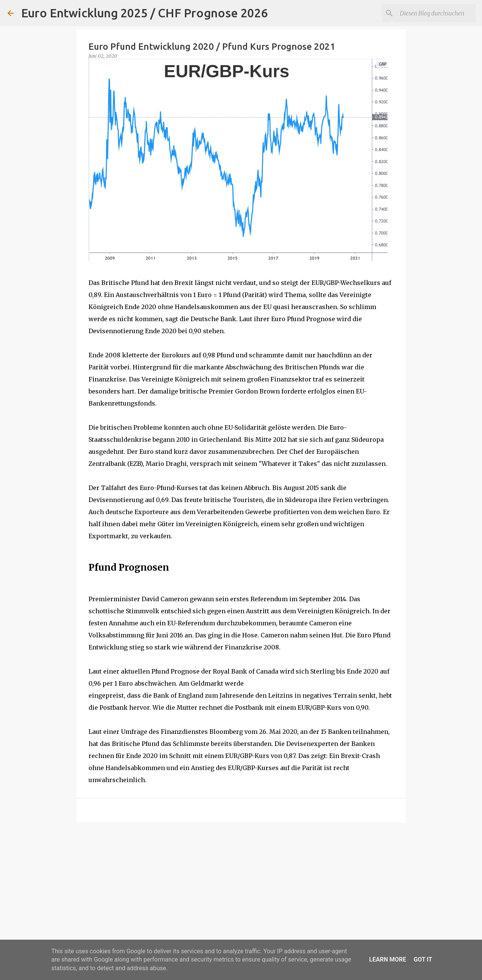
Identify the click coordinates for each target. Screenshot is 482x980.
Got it (423, 959)
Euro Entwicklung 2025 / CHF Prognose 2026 (144, 13)
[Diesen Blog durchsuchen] (436, 13)
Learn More (387, 959)
